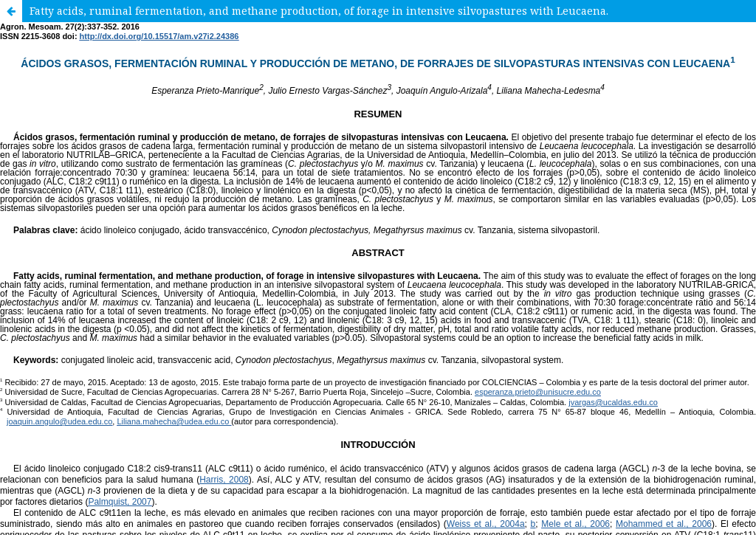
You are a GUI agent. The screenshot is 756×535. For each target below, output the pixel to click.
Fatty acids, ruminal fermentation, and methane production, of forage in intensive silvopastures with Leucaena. (319, 11)
